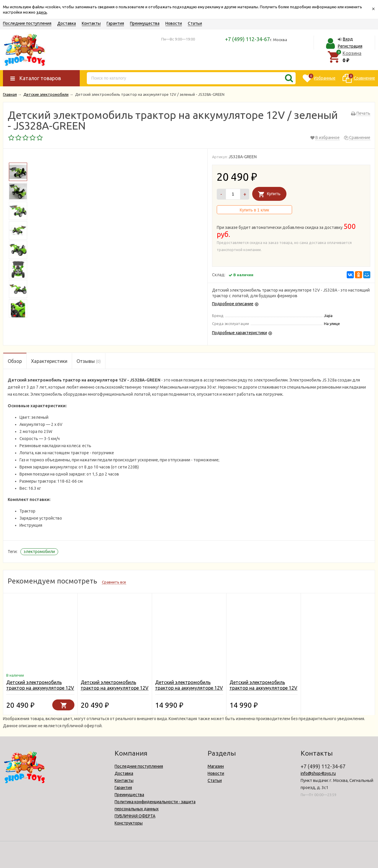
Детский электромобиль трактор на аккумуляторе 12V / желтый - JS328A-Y (115, 688)
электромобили (39, 552)
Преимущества (145, 23)
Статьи (195, 23)
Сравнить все (114, 582)
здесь (42, 12)
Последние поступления (27, 23)
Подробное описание (233, 304)
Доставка (67, 23)
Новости (174, 23)
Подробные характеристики (239, 333)
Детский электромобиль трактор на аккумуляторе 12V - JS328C (189, 688)
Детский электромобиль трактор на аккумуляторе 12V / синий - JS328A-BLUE (40, 688)
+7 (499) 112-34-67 (247, 39)
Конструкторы (129, 823)
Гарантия (115, 23)
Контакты (91, 23)
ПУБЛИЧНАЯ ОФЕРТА (135, 816)
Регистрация (350, 46)
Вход (348, 39)
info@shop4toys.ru (318, 773)
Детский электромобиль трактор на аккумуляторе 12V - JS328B (263, 688)
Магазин (216, 766)
